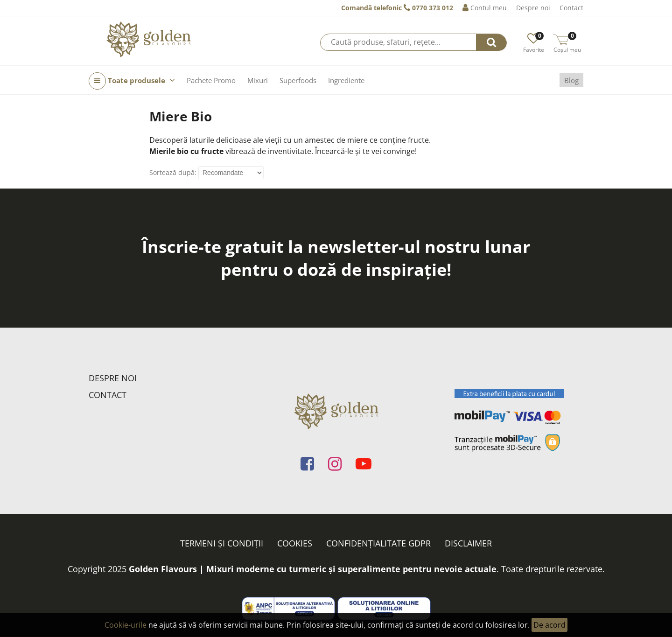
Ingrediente (346, 80)
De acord (549, 625)
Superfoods (298, 80)
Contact (571, 8)
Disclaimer (468, 543)
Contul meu (485, 8)
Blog (571, 80)
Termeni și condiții (222, 543)
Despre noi (533, 8)
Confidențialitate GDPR (378, 543)
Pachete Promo (211, 80)
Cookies (295, 543)
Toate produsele (132, 81)
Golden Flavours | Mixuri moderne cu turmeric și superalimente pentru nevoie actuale (313, 569)
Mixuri (258, 80)
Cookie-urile (126, 625)
